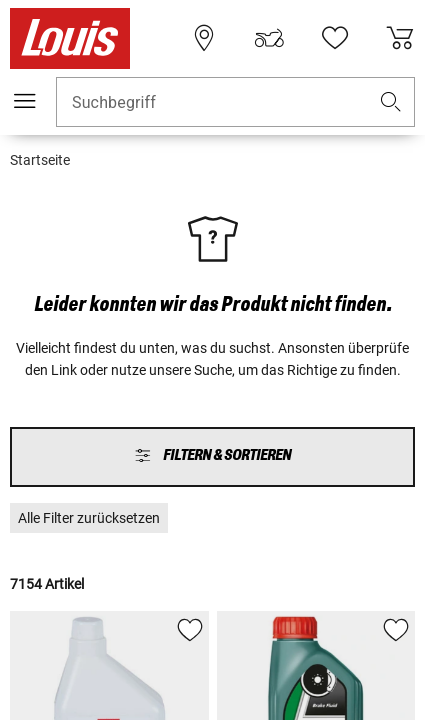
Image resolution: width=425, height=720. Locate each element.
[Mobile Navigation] (25, 101)
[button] (391, 102)
